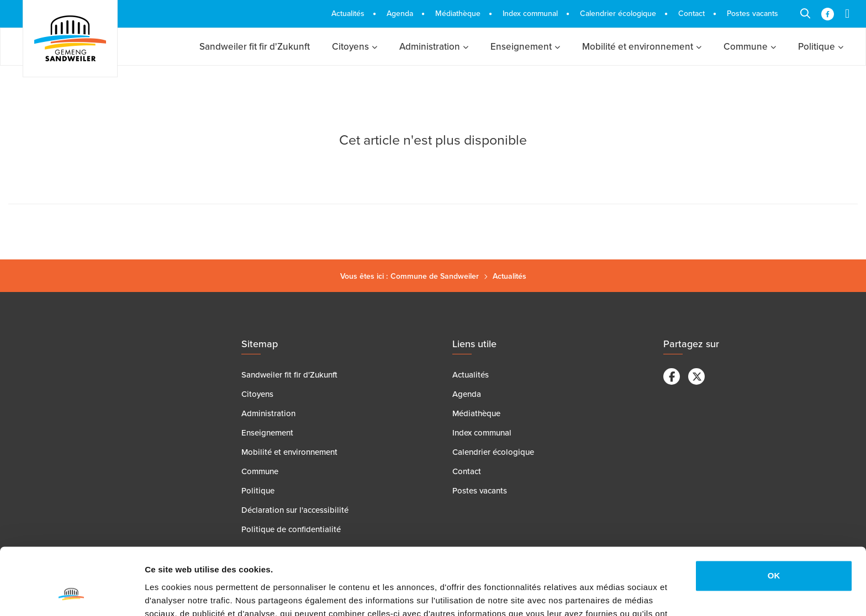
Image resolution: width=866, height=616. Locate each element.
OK (774, 513)
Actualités (509, 276)
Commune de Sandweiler (435, 276)
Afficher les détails (182, 594)
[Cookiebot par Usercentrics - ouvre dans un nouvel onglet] (72, 594)
